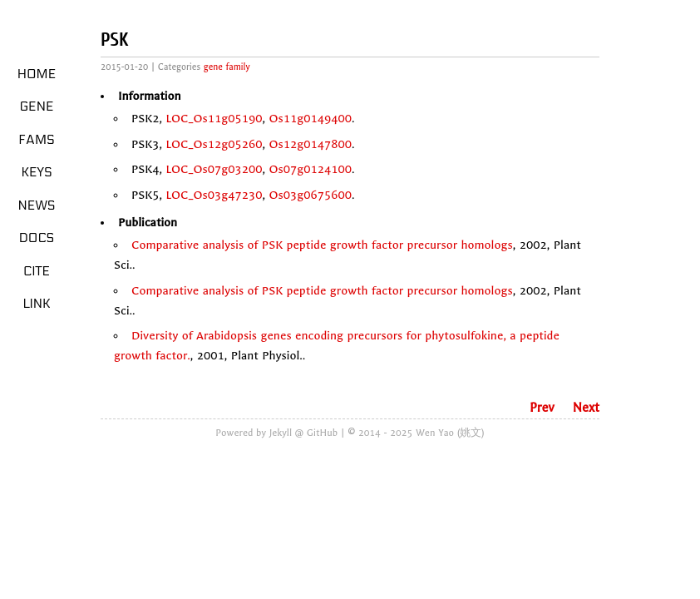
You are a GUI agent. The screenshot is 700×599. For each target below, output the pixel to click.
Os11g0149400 (311, 119)
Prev (542, 408)
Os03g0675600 (311, 195)
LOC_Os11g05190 (214, 119)
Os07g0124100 (311, 169)
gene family (227, 67)
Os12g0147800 (311, 144)
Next (586, 408)
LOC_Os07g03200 (214, 169)
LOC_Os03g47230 (214, 195)
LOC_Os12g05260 (214, 144)
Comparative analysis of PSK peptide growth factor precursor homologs (322, 245)
